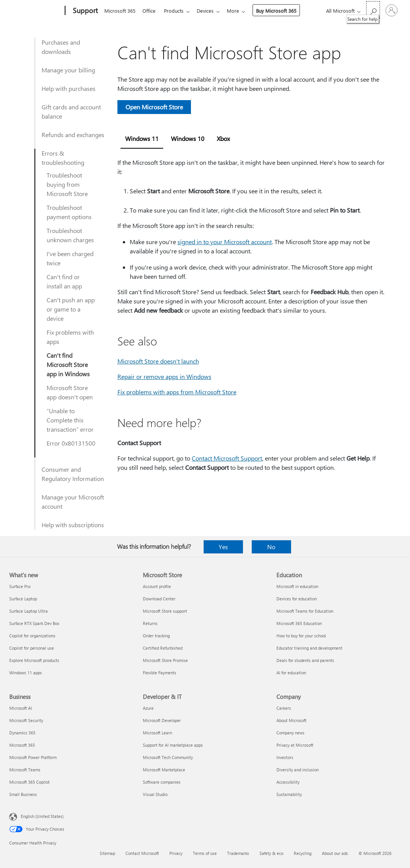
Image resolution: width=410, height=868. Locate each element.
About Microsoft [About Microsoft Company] (291, 720)
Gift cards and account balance (71, 111)
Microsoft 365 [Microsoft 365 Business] (22, 745)
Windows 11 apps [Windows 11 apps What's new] (26, 673)
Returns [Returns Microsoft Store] (150, 623)
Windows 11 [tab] (142, 138)
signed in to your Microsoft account (225, 242)
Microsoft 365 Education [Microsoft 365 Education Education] (299, 623)
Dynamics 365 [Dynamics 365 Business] (22, 733)
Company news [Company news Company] (290, 733)
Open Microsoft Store (154, 107)
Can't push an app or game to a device (71, 309)
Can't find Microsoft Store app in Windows (68, 364)
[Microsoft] (36, 11)
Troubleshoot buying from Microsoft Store (67, 184)
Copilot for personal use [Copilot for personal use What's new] (32, 648)
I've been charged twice (70, 258)
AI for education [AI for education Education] (291, 673)
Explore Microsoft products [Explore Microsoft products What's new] (34, 660)
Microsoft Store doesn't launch (158, 361)
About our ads (335, 853)
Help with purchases (69, 88)
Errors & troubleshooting (63, 158)
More (239, 11)
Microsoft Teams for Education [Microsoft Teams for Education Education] (305, 611)
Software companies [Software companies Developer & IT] (162, 782)
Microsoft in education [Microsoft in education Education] (297, 586)
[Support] (85, 11)
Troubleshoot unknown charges (70, 235)
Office (151, 11)
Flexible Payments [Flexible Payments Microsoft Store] (160, 673)
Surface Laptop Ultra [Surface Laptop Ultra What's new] (28, 611)
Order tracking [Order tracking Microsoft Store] (156, 636)
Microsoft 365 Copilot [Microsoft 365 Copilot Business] (29, 782)
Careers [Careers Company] (284, 708)
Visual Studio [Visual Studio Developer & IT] (155, 794)
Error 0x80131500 (71, 443)
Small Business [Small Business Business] (23, 794)
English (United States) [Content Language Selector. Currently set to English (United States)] (42, 816)
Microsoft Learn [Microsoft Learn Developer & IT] (157, 733)
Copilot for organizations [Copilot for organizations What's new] (32, 636)
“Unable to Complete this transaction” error (70, 420)
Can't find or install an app (64, 281)
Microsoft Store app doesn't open (70, 392)
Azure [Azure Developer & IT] (148, 708)
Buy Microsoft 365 (282, 11)
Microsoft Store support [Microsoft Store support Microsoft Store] (165, 611)
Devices (210, 11)
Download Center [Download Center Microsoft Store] (159, 599)
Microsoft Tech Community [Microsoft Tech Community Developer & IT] (168, 757)
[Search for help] (373, 10)
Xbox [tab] (223, 138)
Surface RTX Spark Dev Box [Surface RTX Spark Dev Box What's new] (34, 623)
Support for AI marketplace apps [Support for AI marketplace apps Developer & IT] (173, 745)
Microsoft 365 (120, 11)
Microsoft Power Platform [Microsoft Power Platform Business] (33, 757)
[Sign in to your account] (392, 10)
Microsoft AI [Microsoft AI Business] (21, 708)
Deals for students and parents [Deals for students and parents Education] (305, 660)
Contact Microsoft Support (227, 458)
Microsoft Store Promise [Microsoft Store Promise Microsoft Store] (165, 660)
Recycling (303, 853)
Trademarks (238, 853)
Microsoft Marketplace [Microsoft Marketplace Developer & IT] (164, 770)
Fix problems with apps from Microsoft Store (177, 392)
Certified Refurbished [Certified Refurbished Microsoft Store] (163, 648)
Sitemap (107, 853)
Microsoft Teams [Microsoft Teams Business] (25, 770)
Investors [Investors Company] (285, 757)
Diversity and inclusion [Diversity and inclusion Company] (298, 770)
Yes (223, 547)
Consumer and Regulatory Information (73, 474)
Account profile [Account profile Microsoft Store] (157, 586)
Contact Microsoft (142, 853)
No (271, 547)
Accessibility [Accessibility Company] (288, 782)
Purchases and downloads (61, 47)
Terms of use (205, 853)
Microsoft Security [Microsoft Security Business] (26, 720)
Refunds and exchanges (73, 135)
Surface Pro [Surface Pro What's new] (20, 586)
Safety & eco (271, 853)
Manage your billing (68, 70)
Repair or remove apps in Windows (164, 376)
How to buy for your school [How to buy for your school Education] (301, 636)
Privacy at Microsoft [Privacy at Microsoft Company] (295, 745)
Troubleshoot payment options (69, 212)
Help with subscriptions (73, 525)
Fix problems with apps (70, 337)
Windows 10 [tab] (188, 138)
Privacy (176, 853)
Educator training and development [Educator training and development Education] (309, 648)
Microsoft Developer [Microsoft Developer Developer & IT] (162, 720)
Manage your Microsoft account (73, 502)
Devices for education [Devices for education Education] (297, 599)
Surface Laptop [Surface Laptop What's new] (23, 599)
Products (177, 11)
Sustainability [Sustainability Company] (289, 794)
